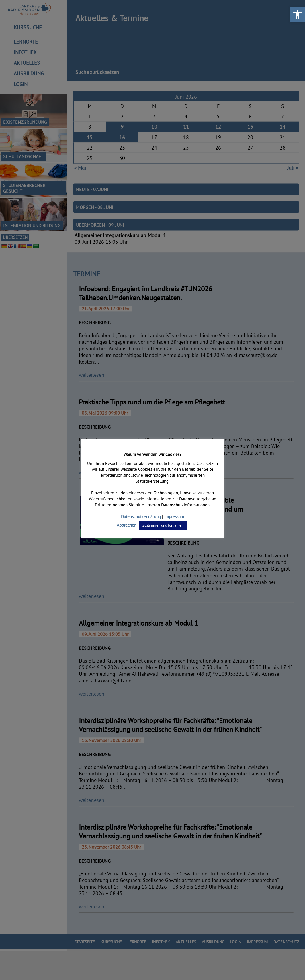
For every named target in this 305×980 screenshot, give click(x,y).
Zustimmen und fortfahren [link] (163, 525)
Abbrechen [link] (127, 525)
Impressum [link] (174, 517)
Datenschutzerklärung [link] (141, 517)
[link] (298, 15)
